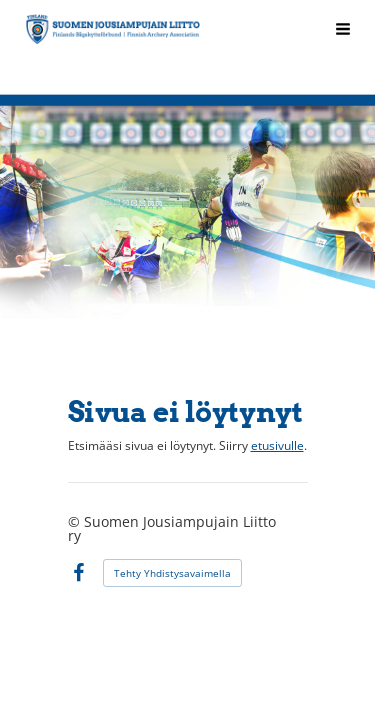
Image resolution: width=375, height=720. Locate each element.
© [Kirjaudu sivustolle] (76, 521)
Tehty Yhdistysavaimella (172, 573)
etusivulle (277, 445)
